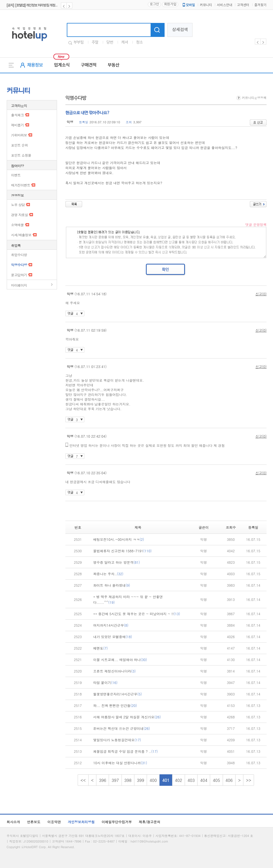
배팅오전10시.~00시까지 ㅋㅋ (119, 539)
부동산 (113, 65)
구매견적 (89, 65)
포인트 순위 (20, 145)
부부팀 (79, 43)
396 (103, 780)
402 (179, 780)
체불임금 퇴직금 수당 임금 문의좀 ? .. (126, 751)
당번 (110, 43)
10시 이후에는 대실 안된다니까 (120, 763)
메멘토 (101, 648)
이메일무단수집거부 (117, 822)
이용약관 (54, 822)
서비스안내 (225, 5)
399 (141, 780)
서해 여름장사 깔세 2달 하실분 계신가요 (127, 717)
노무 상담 (18, 205)
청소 (139, 43)
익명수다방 (19, 265)
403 (191, 780)
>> (249, 780)
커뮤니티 (206, 5)
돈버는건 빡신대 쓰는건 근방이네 (122, 728)
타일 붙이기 (105, 682)
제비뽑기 (18, 125)
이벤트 (16, 175)
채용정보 (35, 65)
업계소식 (62, 65)
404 (204, 780)
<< (83, 780)
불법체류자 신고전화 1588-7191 (123, 551)
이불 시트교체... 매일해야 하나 (120, 660)
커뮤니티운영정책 (251, 98)
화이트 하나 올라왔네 (112, 585)
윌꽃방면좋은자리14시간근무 (118, 694)
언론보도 (34, 822)
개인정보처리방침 (81, 822)
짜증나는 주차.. (108, 574)
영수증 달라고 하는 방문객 (117, 562)
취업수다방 (19, 255)
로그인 (154, 4)
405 (216, 780)
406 (229, 780)
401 (166, 780)
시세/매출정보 (21, 235)
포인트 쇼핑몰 (21, 155)
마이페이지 (19, 285)
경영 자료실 (20, 215)
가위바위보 (19, 135)
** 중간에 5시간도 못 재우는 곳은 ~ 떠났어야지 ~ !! (137, 614)
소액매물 (18, 225)
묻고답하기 (19, 275)
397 (115, 780)
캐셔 (125, 43)
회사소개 (13, 822)
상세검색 (180, 30)
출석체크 (18, 115)
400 (153, 780)
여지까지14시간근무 (111, 625)
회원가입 (170, 4)
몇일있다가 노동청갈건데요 (117, 740)
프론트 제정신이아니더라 (115, 671)
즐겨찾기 (260, 5)
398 (128, 780)
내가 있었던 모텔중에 (113, 637)
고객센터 (243, 5)
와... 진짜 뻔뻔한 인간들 (115, 705)
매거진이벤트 (21, 185)
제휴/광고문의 (150, 822)
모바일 (188, 5)
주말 (95, 43)
